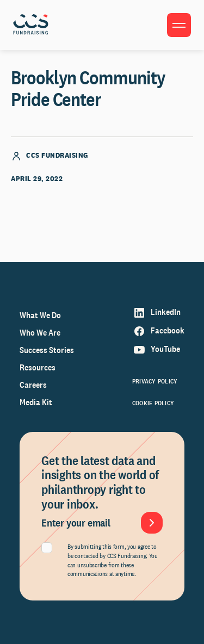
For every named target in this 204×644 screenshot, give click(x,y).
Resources (38, 367)
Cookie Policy (153, 403)
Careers (33, 385)
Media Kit (36, 402)
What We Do (40, 315)
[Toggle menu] (179, 25)
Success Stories (47, 350)
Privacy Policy (155, 381)
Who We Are (40, 333)
